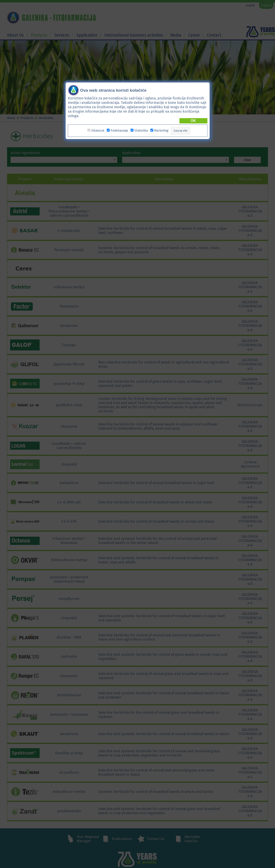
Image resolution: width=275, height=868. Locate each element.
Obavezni (98, 128)
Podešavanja (119, 128)
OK (193, 118)
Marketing (161, 128)
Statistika (141, 128)
